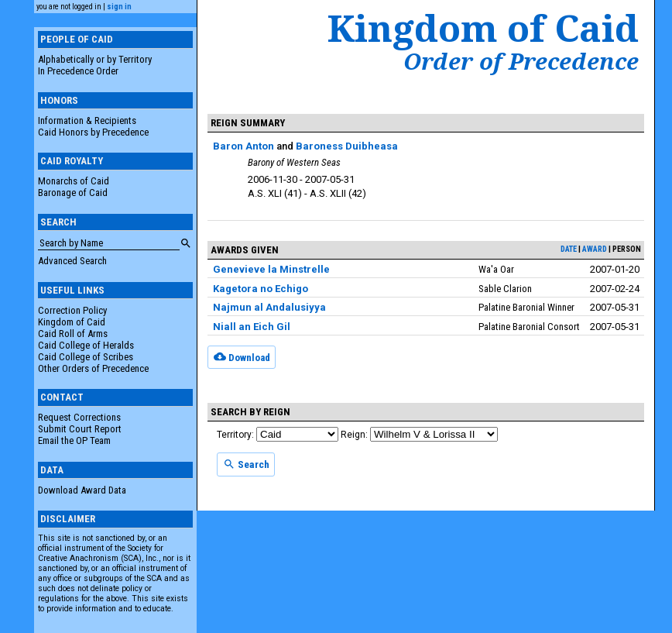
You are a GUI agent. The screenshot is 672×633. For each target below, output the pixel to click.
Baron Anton (243, 146)
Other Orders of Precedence (93, 368)
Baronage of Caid (73, 193)
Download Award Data (82, 490)
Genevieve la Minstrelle (271, 269)
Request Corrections (79, 417)
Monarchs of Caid (74, 181)
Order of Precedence (521, 61)
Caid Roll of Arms (73, 334)
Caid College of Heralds (86, 345)
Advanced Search (72, 261)
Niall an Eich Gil (252, 327)
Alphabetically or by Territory (95, 59)
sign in (119, 7)
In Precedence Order (78, 71)
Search (246, 464)
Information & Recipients (87, 120)
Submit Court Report (80, 429)
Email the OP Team (74, 440)
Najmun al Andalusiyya (269, 307)
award (595, 249)
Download (242, 356)
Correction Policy (72, 310)
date (569, 249)
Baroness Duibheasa (347, 146)
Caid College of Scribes (86, 357)
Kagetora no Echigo (261, 289)
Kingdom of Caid (72, 322)
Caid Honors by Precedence (93, 132)
